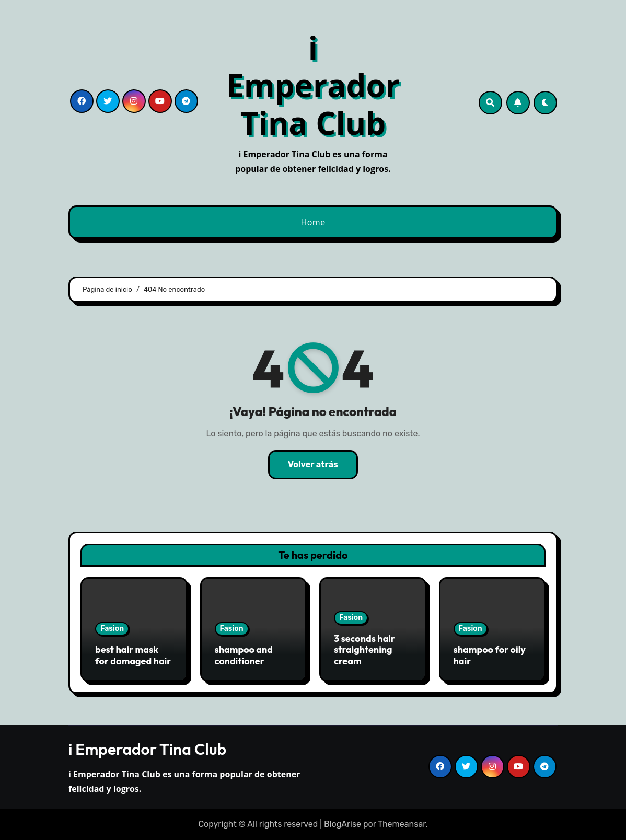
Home (313, 222)
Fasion (112, 629)
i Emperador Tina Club (313, 85)
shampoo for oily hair (490, 655)
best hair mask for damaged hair (133, 655)
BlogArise (343, 824)
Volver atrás (313, 464)
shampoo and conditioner (244, 655)
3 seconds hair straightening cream (364, 650)
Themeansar (402, 824)
